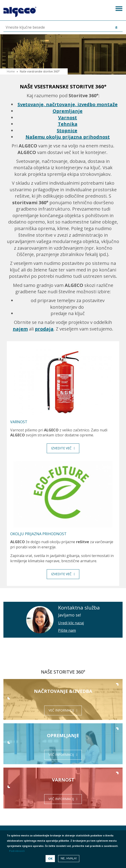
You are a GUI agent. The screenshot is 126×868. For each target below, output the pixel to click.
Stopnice (67, 131)
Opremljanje (68, 111)
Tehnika (68, 124)
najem (20, 329)
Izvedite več (61, 448)
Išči (112, 28)
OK (50, 858)
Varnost (68, 118)
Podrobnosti (17, 851)
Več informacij (61, 710)
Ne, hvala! (69, 858)
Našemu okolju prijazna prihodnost (68, 137)
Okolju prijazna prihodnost (38, 534)
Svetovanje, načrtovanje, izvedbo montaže (68, 104)
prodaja (44, 329)
